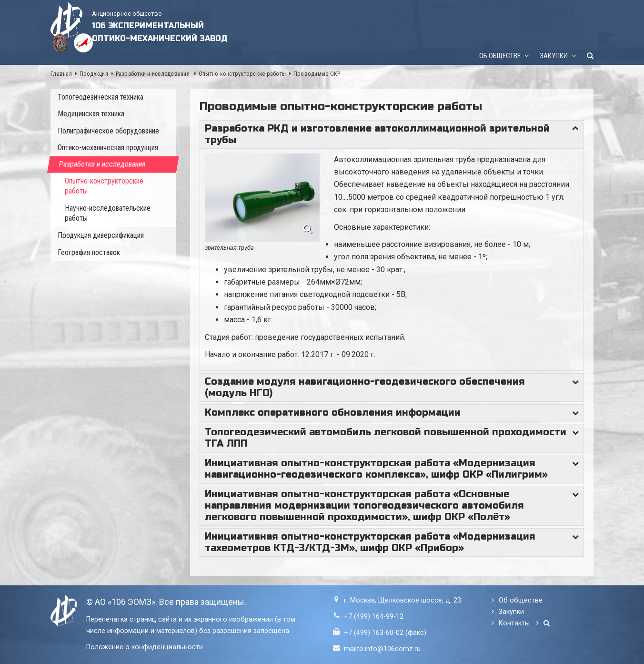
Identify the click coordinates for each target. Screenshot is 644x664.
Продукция (94, 74)
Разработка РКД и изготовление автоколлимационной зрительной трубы (377, 134)
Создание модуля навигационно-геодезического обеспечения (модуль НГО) (365, 387)
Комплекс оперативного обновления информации (333, 413)
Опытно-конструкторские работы (242, 74)
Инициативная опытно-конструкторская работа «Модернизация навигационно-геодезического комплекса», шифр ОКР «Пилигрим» (376, 469)
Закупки (554, 56)
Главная (61, 74)
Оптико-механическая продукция (108, 148)
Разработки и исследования (154, 74)
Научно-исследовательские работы (108, 213)
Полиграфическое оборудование (108, 131)
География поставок (89, 252)
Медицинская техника (91, 114)
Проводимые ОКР (317, 74)
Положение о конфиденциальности (145, 647)
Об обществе (500, 56)
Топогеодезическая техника (101, 97)
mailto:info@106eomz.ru (382, 649)
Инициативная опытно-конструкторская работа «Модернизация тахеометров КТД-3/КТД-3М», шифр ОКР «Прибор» (370, 542)
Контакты (514, 623)
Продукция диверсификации (101, 235)
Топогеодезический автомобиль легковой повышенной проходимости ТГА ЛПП (386, 438)
